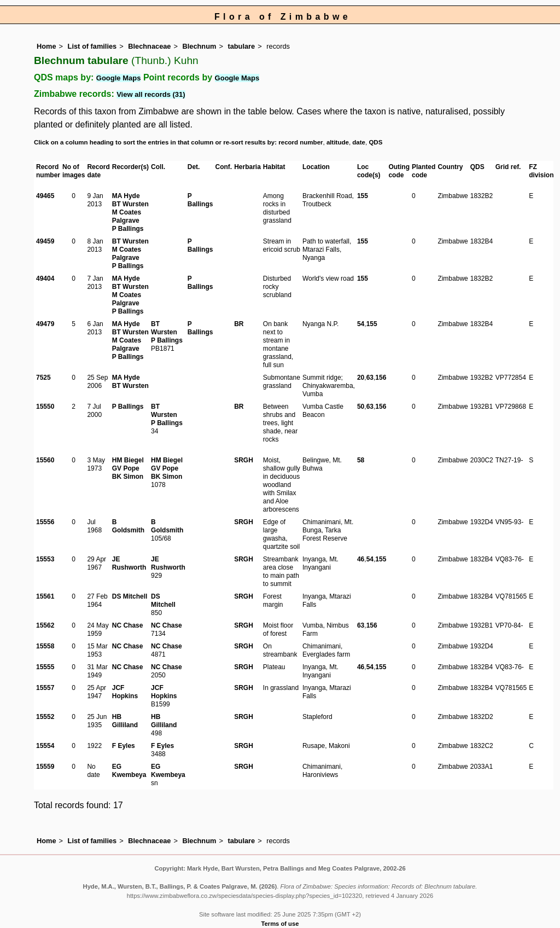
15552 (45, 717)
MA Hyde (126, 196)
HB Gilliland (125, 721)
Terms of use (280, 924)
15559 (45, 767)
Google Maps (119, 78)
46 (361, 559)
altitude (338, 142)
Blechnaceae (149, 46)
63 (370, 378)
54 (361, 324)
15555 (45, 667)
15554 (45, 746)
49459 (45, 241)
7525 (43, 378)
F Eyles (124, 746)
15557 (45, 688)
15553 (45, 559)
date (359, 142)
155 (363, 196)
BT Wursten (130, 204)
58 (361, 460)
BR (239, 324)
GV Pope (126, 468)
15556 (45, 522)
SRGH (244, 460)
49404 (45, 279)
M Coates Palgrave (127, 216)
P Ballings (128, 229)
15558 (45, 646)
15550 (45, 407)
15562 (45, 625)
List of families (92, 46)
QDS (375, 142)
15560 (45, 460)
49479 (45, 324)
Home (46, 46)
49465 (45, 196)
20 (361, 378)
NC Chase (128, 625)
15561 (45, 596)
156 (381, 378)
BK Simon (128, 477)
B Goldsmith (128, 526)
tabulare (241, 46)
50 (361, 407)
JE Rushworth (129, 563)
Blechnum (200, 46)
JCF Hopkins (125, 692)
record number (301, 142)
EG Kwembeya (129, 771)
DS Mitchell (130, 596)
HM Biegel (128, 460)
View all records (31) (151, 94)
